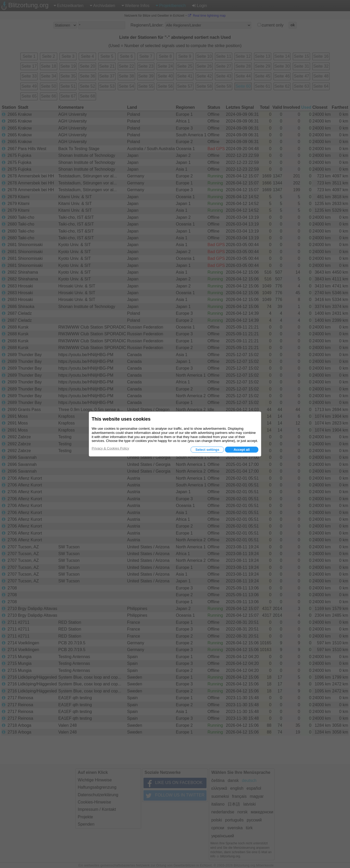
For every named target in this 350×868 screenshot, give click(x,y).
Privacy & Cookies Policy (110, 448)
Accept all (242, 450)
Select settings (207, 450)
